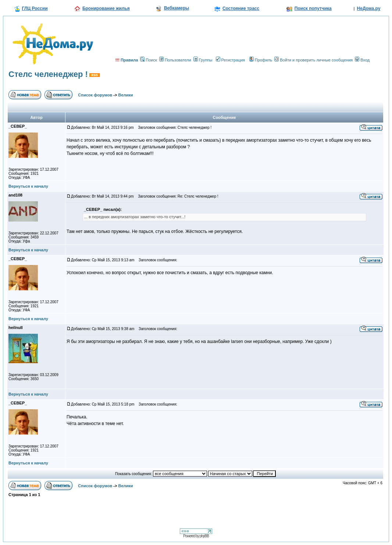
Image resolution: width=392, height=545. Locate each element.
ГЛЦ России (35, 8)
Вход (362, 60)
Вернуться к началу (28, 186)
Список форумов (95, 95)
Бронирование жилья (106, 8)
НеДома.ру (369, 8)
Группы (203, 60)
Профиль (261, 60)
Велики (126, 95)
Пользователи (175, 60)
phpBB (204, 536)
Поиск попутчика (313, 8)
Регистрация (230, 60)
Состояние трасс (241, 8)
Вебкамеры (177, 8)
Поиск (148, 60)
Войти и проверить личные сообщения (313, 60)
